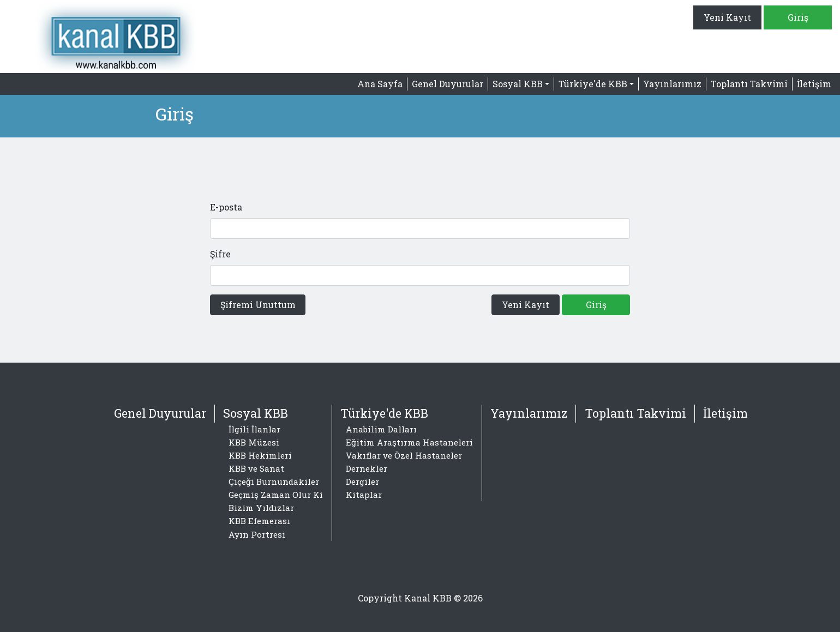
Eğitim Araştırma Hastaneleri (409, 442)
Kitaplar (364, 495)
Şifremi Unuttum (258, 305)
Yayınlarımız (672, 84)
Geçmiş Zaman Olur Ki (276, 495)
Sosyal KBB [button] (518, 84)
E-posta (226, 207)
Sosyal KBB (256, 413)
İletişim (814, 84)
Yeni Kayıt (727, 17)
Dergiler (362, 481)
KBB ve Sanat (256, 468)
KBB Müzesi (254, 442)
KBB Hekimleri (260, 455)
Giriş (798, 17)
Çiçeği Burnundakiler (274, 481)
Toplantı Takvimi (749, 84)
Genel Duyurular (448, 84)
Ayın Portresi (257, 534)
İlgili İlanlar (254, 429)
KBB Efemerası (259, 521)
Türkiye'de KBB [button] (593, 84)
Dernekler (367, 468)
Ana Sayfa (380, 84)
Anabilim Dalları (381, 429)
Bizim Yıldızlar (261, 508)
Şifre (220, 254)
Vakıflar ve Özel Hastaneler (404, 455)
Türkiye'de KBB (384, 413)
